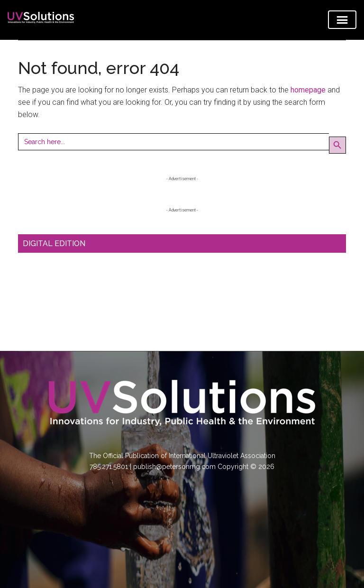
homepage (308, 90)
